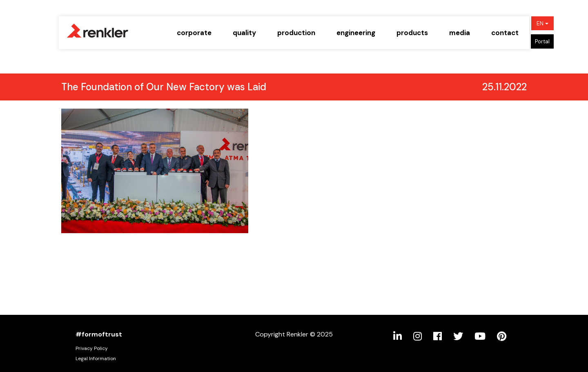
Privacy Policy (92, 348)
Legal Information (96, 359)
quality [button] (244, 33)
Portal (542, 41)
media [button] (460, 33)
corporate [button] (194, 33)
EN (542, 23)
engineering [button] (356, 33)
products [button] (412, 33)
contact (505, 33)
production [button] (296, 33)
